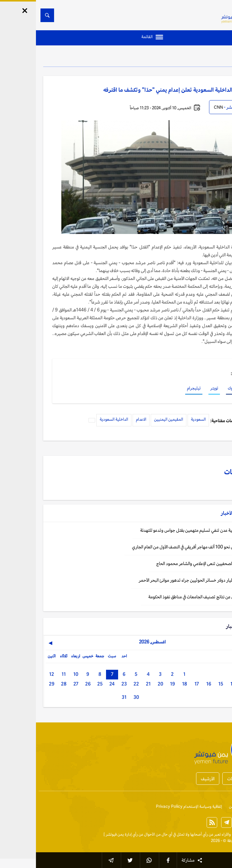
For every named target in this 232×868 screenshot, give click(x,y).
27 (40, 684)
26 (52, 684)
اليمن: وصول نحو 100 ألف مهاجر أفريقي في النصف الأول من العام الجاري (157, 547)
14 (197, 684)
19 (137, 684)
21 (112, 684)
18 (149, 684)
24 (76, 684)
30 (100, 697)
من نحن (199, 806)
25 (64, 684)
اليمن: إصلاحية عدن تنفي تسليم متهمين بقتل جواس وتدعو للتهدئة (161, 530)
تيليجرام (158, 388)
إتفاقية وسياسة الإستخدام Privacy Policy (153, 806)
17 (161, 684)
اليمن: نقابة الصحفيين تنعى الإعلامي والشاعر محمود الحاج (169, 563)
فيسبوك (198, 388)
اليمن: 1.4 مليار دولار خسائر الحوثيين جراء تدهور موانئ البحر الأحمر (160, 580)
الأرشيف (172, 779)
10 (40, 674)
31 (88, 697)
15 (185, 684)
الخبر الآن (218, 834)
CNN (182, 107)
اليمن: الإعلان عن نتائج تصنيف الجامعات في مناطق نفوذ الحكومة (165, 597)
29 (16, 684)
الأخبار (208, 58)
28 (28, 684)
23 (88, 684)
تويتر (178, 388)
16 (173, 684)
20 (124, 684)
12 (16, 674)
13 (209, 684)
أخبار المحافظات (205, 779)
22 (100, 684)
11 (28, 674)
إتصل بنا (218, 806)
